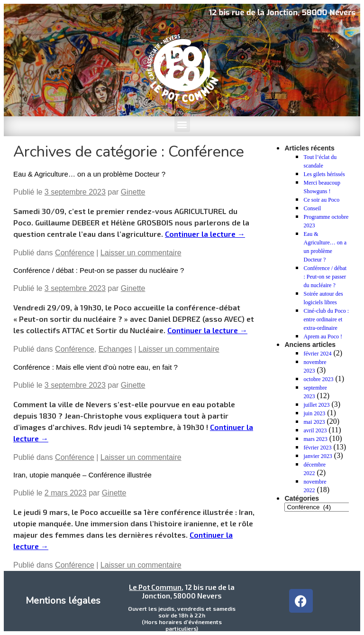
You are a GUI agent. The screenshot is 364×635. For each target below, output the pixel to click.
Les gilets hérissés (324, 174)
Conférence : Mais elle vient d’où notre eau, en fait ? (96, 367)
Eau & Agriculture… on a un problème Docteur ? (89, 174)
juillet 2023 (316, 405)
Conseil (312, 208)
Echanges (115, 349)
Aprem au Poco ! (323, 336)
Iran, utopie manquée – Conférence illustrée (82, 475)
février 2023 (317, 448)
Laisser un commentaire (141, 253)
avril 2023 (315, 430)
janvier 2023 (318, 456)
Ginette (133, 192)
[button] (182, 124)
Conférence (75, 253)
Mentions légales (63, 601)
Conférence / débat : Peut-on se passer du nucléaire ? (99, 270)
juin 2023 (314, 413)
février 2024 (317, 354)
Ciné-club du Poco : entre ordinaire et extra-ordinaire (326, 319)
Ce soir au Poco (321, 200)
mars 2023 (315, 439)
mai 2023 (314, 422)
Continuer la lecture (205, 234)
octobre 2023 (318, 379)
